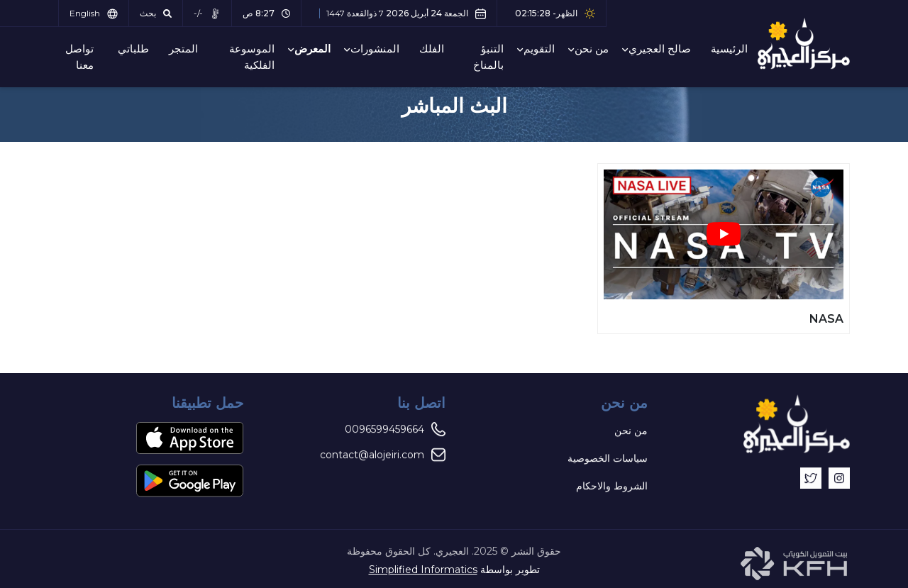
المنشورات (375, 49)
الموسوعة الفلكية (252, 57)
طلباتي (133, 49)
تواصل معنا (79, 57)
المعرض (312, 49)
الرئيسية (729, 49)
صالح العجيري (660, 49)
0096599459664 (395, 430)
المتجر (183, 49)
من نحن (592, 49)
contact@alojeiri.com (383, 455)
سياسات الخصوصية (608, 459)
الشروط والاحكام (612, 487)
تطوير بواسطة (454, 570)
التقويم (539, 49)
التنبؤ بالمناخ (488, 57)
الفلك (432, 49)
